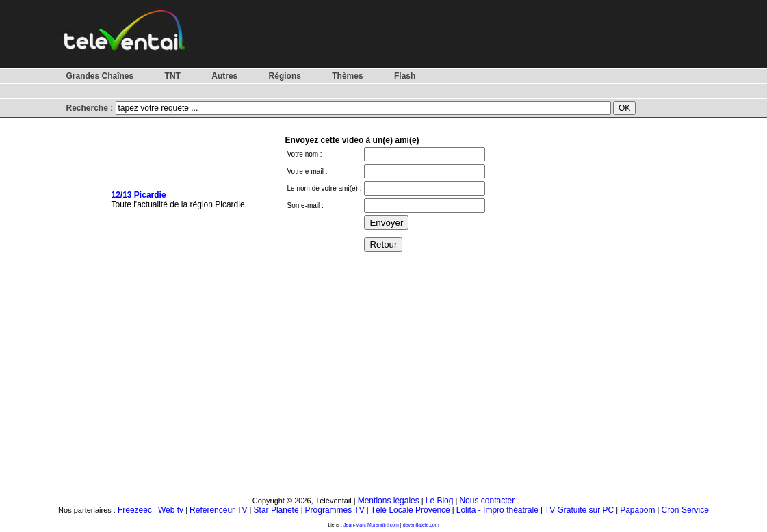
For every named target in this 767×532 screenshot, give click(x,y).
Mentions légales (389, 501)
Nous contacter (487, 501)
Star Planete (276, 510)
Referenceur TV (219, 510)
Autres (224, 76)
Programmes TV (335, 510)
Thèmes (347, 76)
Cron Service (685, 510)
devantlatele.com (421, 525)
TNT (173, 76)
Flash (405, 76)
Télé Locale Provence (411, 510)
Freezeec (135, 510)
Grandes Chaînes (100, 76)
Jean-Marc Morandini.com (371, 525)
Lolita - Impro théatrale (497, 510)
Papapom (637, 510)
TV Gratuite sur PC (579, 510)
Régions (285, 76)
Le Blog (440, 501)
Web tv (171, 510)
